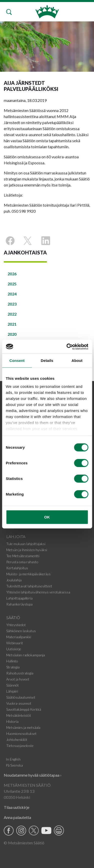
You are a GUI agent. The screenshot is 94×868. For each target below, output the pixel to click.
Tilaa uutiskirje (17, 807)
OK (47, 517)
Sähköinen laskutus (21, 631)
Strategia (13, 667)
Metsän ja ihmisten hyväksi (27, 550)
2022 (12, 314)
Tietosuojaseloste (20, 746)
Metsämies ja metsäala (23, 727)
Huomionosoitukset (21, 733)
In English (13, 759)
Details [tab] (47, 361)
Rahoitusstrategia (20, 673)
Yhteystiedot (16, 625)
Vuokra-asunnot (19, 703)
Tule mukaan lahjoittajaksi (26, 544)
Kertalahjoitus (17, 568)
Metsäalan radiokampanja (26, 655)
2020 (12, 334)
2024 (12, 294)
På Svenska (14, 765)
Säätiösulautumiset (21, 697)
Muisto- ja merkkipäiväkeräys (28, 574)
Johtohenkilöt (17, 740)
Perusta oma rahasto (22, 562)
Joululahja (14, 580)
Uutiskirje (14, 649)
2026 (12, 274)
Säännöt (13, 685)
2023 (12, 304)
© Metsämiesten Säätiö (24, 843)
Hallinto (12, 661)
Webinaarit (15, 643)
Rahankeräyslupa (19, 604)
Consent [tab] (17, 361)
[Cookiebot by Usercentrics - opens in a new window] (67, 347)
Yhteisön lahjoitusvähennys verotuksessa (38, 592)
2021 (12, 324)
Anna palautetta (17, 817)
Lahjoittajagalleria (19, 598)
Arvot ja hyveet (18, 679)
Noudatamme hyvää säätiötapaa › (33, 775)
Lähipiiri (12, 691)
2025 (12, 284)
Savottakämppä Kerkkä (24, 709)
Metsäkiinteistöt (19, 715)
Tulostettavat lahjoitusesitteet (29, 586)
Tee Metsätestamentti (23, 556)
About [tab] (77, 361)
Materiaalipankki (19, 637)
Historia (12, 721)
